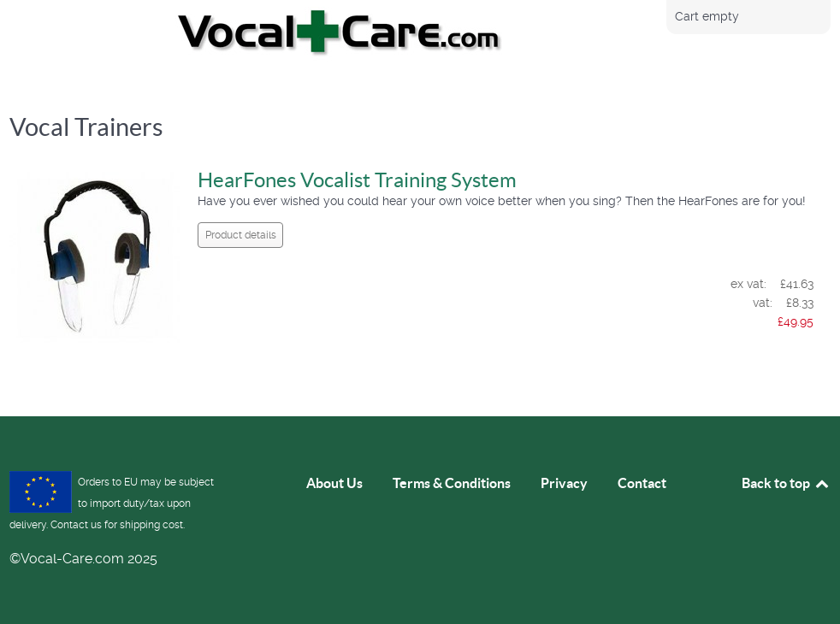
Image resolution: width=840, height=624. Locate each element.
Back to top (786, 483)
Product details (241, 235)
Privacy (564, 483)
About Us (334, 483)
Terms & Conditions (452, 483)
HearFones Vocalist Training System (357, 180)
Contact (642, 483)
